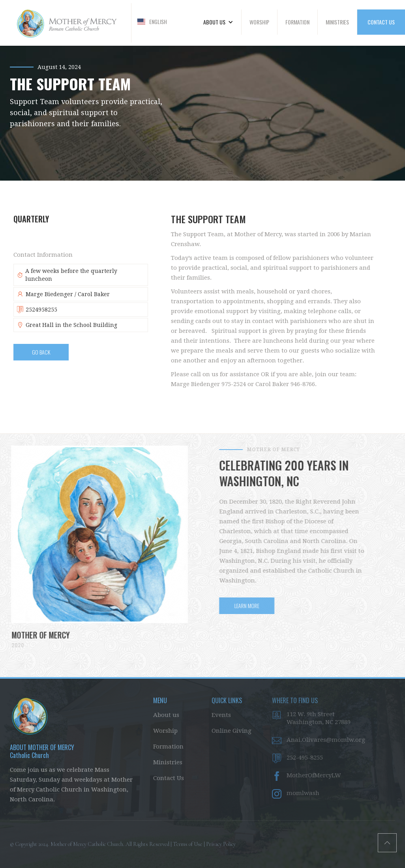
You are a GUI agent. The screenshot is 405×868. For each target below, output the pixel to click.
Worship (165, 731)
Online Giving (232, 731)
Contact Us (169, 778)
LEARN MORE (252, 606)
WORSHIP (259, 22)
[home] (66, 23)
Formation (168, 747)
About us (166, 715)
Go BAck (41, 352)
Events (221, 715)
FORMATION (297, 22)
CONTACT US (381, 22)
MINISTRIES (337, 22)
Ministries (168, 762)
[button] (152, 22)
